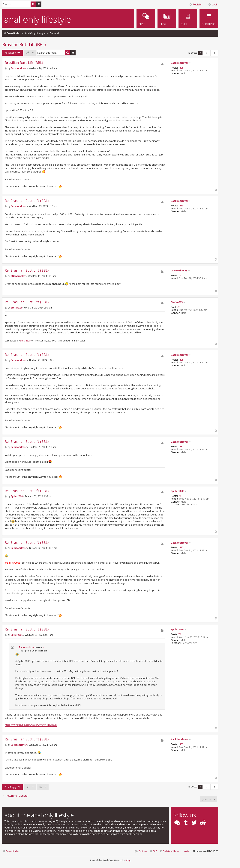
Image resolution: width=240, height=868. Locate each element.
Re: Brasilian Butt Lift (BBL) (27, 201)
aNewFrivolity (179, 271)
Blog (128, 860)
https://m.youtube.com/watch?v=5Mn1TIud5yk (31, 725)
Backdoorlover (180, 63)
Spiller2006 (177, 491)
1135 (181, 68)
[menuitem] (188, 18)
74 (180, 276)
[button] (214, 53)
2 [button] (207, 53)
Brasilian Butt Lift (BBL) (24, 44)
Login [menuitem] (213, 4)
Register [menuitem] (196, 4)
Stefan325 (177, 302)
